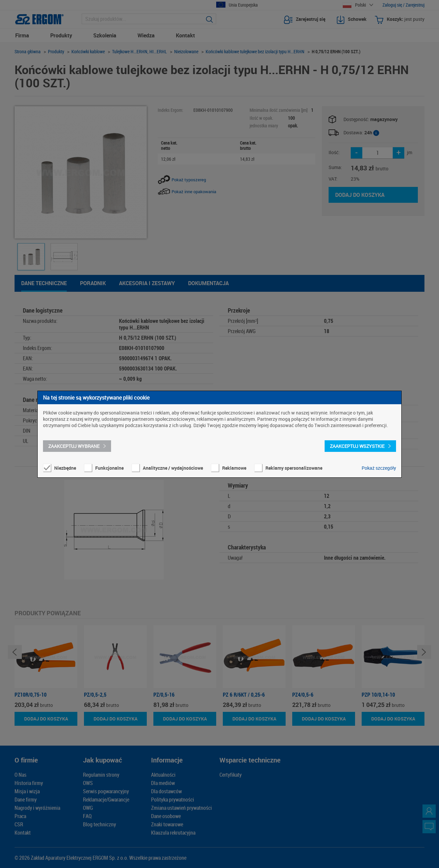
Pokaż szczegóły (379, 468)
